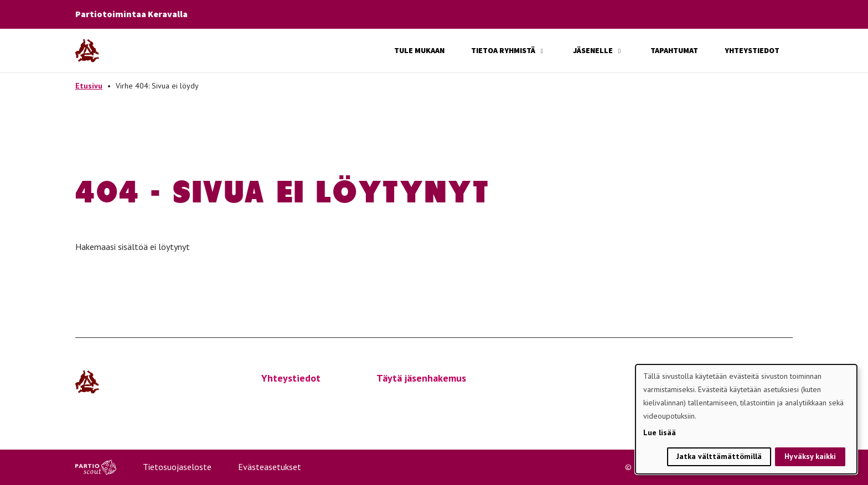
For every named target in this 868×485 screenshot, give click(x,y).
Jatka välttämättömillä (719, 456)
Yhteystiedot (752, 50)
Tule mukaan (419, 50)
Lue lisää (660, 432)
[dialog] (746, 419)
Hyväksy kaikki (810, 456)
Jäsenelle (593, 50)
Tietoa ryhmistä (503, 50)
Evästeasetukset (270, 467)
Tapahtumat (674, 50)
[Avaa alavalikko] (542, 51)
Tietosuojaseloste (177, 467)
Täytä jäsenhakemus (421, 378)
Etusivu (89, 86)
